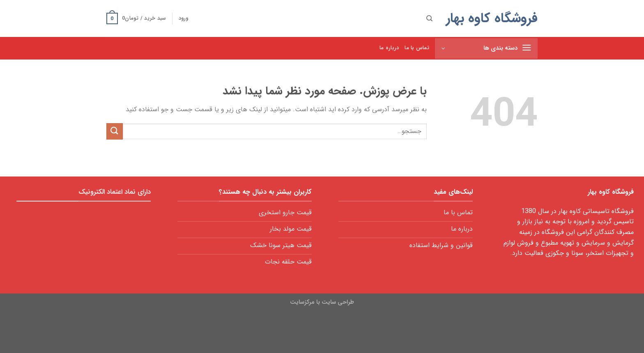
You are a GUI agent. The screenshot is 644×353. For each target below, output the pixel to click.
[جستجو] (429, 18)
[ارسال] (115, 131)
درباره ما (389, 48)
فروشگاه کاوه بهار (492, 18)
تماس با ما (417, 48)
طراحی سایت (338, 302)
